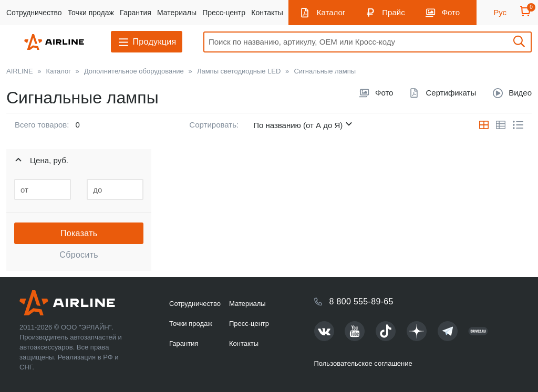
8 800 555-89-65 (361, 301)
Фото (451, 12)
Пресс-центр (224, 13)
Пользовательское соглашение (363, 363)
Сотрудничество (34, 13)
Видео (520, 93)
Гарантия (136, 13)
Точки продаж (91, 13)
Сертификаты (451, 93)
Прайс (393, 12)
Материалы (177, 13)
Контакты (267, 13)
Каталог (331, 12)
